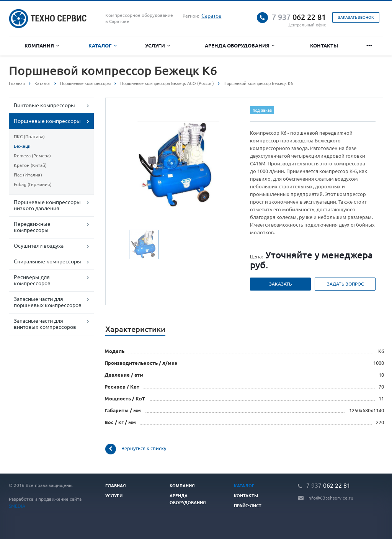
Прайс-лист (248, 505)
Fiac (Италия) (28, 175)
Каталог (102, 45)
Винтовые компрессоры (44, 105)
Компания (42, 45)
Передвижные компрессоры (32, 227)
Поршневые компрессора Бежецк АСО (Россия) (167, 83)
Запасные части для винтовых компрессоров (45, 323)
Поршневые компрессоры (85, 83)
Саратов (212, 15)
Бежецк (22, 146)
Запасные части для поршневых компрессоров (48, 302)
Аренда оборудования (239, 45)
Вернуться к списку (136, 449)
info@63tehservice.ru (330, 498)
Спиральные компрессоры (47, 261)
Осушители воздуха (39, 245)
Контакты (325, 45)
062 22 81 (299, 17)
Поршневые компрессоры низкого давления (47, 205)
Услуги (157, 45)
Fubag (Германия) (33, 184)
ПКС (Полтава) (29, 136)
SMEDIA (17, 506)
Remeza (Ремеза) (32, 155)
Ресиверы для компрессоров (32, 280)
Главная (17, 83)
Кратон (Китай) (30, 165)
